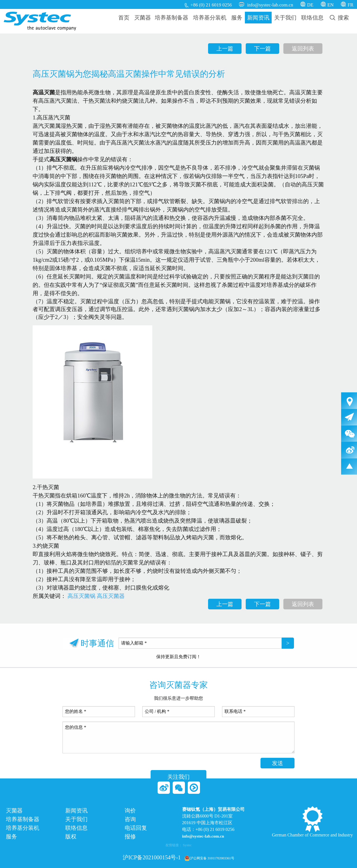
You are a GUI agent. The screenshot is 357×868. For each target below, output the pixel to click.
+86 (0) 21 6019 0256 (211, 5)
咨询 (130, 819)
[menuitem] (124, 18)
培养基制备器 (172, 18)
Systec (187, 845)
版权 (71, 837)
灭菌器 (143, 18)
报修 (130, 837)
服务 (237, 18)
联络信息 (312, 18)
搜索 (339, 18)
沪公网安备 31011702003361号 (209, 858)
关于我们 (285, 18)
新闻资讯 (258, 18)
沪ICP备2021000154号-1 (152, 857)
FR (350, 5)
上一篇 (225, 49)
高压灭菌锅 (81, 596)
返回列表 (303, 49)
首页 (124, 18)
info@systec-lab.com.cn (270, 5)
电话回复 (136, 828)
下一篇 (262, 49)
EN (331, 5)
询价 (130, 811)
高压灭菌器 (111, 596)
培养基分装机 (210, 18)
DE (310, 5)
